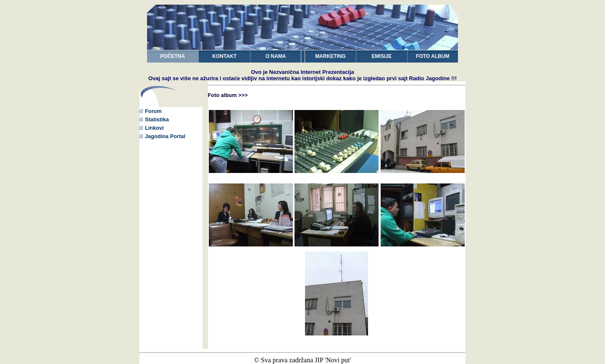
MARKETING (330, 56)
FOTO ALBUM (433, 56)
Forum (151, 111)
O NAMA (276, 56)
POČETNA (173, 56)
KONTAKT (224, 56)
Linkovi (152, 128)
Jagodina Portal (162, 136)
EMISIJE (382, 56)
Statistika (154, 119)
